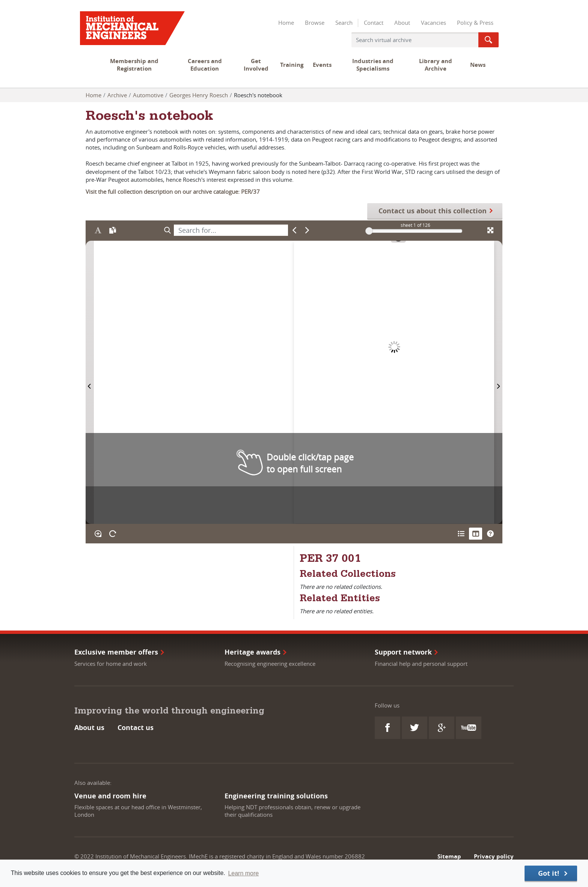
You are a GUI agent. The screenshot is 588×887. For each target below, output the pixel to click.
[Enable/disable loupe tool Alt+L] (98, 534)
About (402, 23)
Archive (117, 95)
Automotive (148, 95)
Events (322, 65)
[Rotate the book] (112, 534)
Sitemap (449, 856)
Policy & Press (475, 23)
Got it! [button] (549, 873)
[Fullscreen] (490, 230)
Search (344, 23)
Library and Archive (436, 65)
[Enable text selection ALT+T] (98, 230)
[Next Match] (307, 230)
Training (292, 65)
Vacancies (433, 23)
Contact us (136, 728)
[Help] (490, 534)
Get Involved (256, 65)
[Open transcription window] (112, 230)
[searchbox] (231, 230)
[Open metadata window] (461, 534)
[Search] (167, 230)
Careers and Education (205, 65)
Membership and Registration (134, 65)
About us (89, 728)
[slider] (369, 231)
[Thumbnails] (476, 534)
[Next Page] (498, 382)
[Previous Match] (295, 230)
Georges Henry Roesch (199, 95)
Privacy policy (494, 856)
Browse (315, 23)
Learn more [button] (243, 873)
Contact (374, 23)
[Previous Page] (90, 382)
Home (286, 23)
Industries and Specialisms (373, 65)
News (478, 65)
